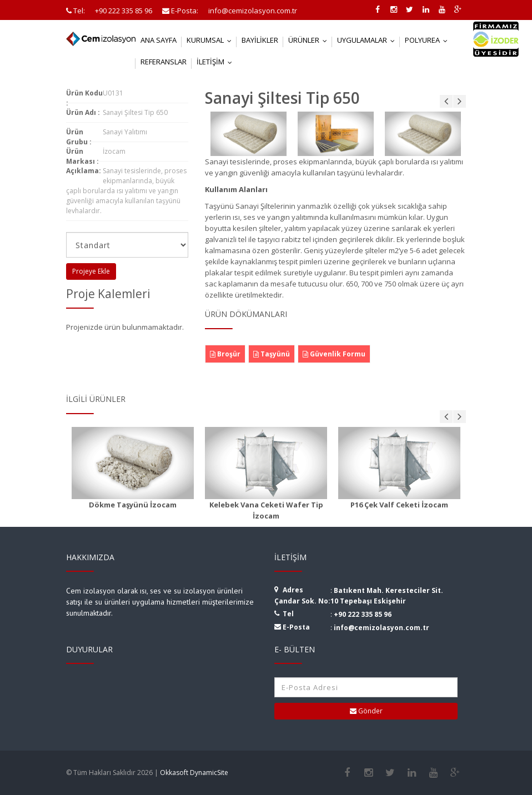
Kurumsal (212, 40)
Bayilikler (260, 40)
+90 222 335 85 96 (363, 614)
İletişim (217, 62)
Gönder (366, 711)
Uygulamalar (368, 40)
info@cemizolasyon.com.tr (382, 628)
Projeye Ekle (91, 271)
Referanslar (164, 62)
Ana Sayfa (159, 40)
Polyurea (429, 40)
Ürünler (310, 40)
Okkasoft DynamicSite (194, 773)
